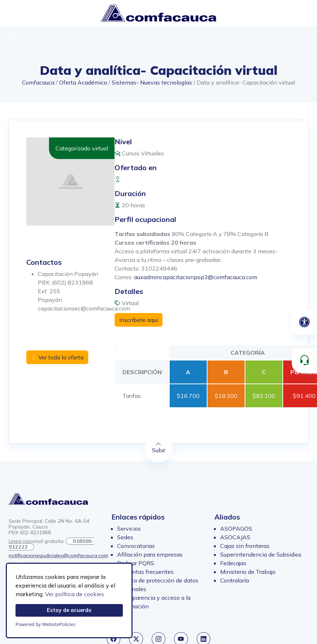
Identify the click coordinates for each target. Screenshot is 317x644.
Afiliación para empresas (150, 554)
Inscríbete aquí (139, 320)
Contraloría (235, 580)
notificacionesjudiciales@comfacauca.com (58, 555)
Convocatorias (136, 546)
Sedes (125, 537)
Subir (158, 448)
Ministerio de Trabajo (248, 572)
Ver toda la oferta (57, 357)
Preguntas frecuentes (145, 572)
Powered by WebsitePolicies (45, 624)
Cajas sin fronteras (245, 546)
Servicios (129, 529)
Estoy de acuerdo (69, 610)
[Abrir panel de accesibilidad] (304, 322)
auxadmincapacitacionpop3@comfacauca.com (196, 277)
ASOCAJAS (235, 537)
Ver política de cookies (75, 594)
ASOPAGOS (236, 529)
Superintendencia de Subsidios (261, 554)
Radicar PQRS (136, 563)
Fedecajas (233, 563)
